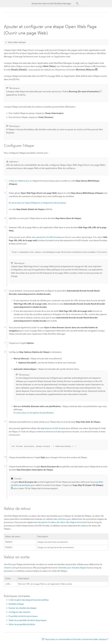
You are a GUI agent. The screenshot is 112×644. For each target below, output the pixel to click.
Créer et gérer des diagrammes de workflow (29, 600)
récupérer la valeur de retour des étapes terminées (62, 522)
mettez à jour (23, 181)
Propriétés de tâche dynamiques (23, 616)
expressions (48, 237)
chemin (7, 568)
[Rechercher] (77, 4)
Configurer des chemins (19, 612)
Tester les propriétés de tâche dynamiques (28, 620)
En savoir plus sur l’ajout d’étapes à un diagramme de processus (37, 203)
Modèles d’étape (16, 604)
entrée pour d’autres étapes (73, 568)
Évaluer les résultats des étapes (23, 608)
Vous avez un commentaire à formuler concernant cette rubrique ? (77, 639)
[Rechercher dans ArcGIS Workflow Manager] (54, 4)
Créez (11, 181)
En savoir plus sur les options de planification (34, 413)
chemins (62, 519)
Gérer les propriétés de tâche (22, 624)
